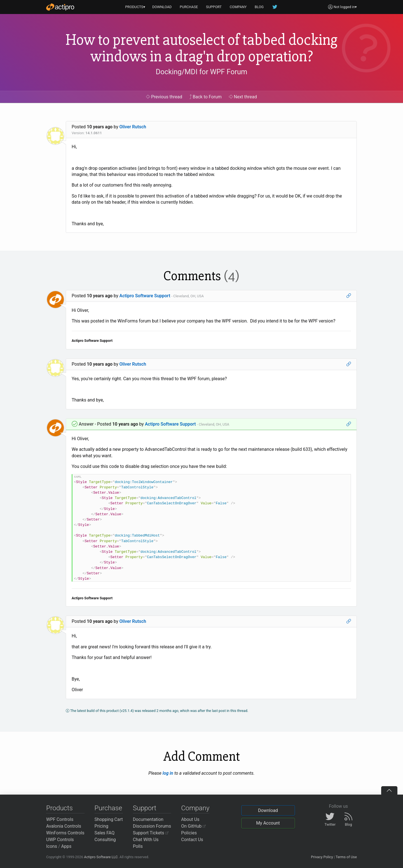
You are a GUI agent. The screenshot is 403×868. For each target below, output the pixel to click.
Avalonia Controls (64, 826)
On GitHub (193, 826)
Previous (164, 97)
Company (195, 808)
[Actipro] (60, 7)
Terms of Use (346, 857)
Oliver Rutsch (133, 127)
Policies (189, 833)
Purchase (108, 808)
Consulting (105, 840)
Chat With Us (146, 840)
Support (145, 808)
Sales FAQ (105, 833)
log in (168, 773)
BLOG (259, 7)
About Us (190, 819)
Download (268, 810)
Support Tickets (151, 833)
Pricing (102, 826)
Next (243, 97)
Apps (66, 846)
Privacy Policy (322, 857)
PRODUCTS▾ (135, 7)
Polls (138, 846)
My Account (268, 823)
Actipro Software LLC (101, 857)
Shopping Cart (109, 819)
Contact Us (192, 840)
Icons (52, 846)
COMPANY (238, 7)
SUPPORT (214, 7)
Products (59, 808)
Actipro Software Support (145, 296)
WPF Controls (60, 819)
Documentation (148, 819)
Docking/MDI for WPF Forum (201, 72)
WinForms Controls (65, 833)
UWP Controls (60, 840)
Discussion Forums (152, 826)
